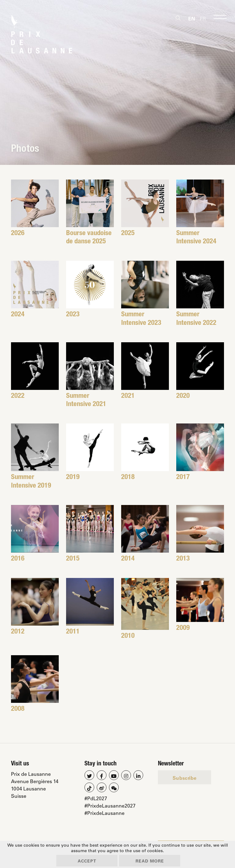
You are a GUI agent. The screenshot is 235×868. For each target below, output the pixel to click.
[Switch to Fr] (203, 18)
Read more (150, 861)
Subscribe (185, 778)
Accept (87, 861)
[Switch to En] (192, 18)
